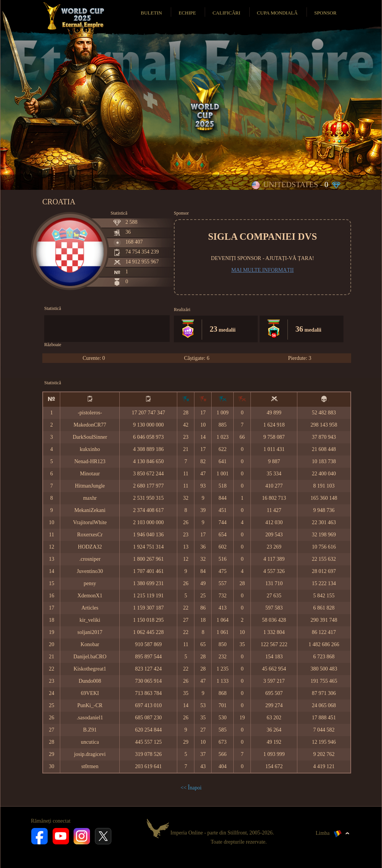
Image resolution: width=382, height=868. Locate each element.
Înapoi (195, 788)
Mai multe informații (263, 270)
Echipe (187, 13)
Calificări (226, 13)
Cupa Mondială (277, 13)
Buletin (151, 13)
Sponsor (325, 13)
